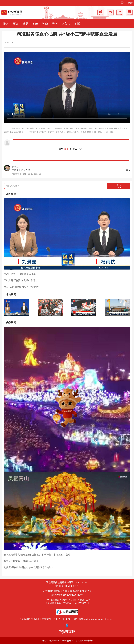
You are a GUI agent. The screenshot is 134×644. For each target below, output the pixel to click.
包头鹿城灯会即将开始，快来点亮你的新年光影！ (29, 567)
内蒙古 (66, 24)
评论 (45, 24)
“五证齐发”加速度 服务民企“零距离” (22, 287)
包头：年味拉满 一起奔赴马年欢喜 (21, 561)
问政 (35, 24)
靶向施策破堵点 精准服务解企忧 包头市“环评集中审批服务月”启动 (37, 555)
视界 (25, 24)
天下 (55, 24)
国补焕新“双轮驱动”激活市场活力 (21, 280)
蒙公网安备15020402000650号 (67, 595)
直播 (77, 24)
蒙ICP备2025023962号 (67, 586)
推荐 (6, 24)
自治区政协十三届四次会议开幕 (20, 274)
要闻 (16, 24)
